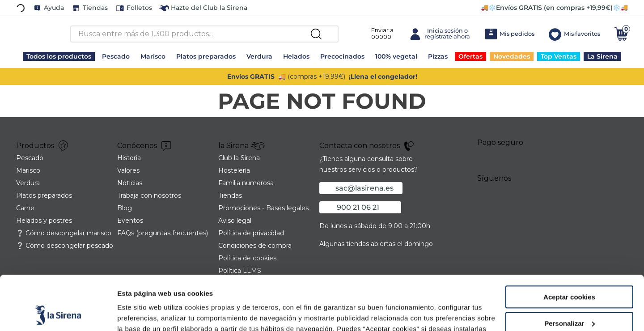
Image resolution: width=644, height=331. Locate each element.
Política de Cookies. (425, 289)
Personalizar (570, 273)
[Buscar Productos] (316, 34)
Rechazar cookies (570, 299)
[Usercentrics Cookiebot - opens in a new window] (58, 314)
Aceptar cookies (569, 246)
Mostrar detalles (143, 313)
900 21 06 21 (358, 207)
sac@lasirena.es (364, 188)
